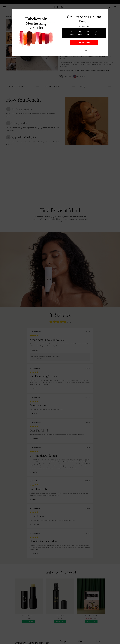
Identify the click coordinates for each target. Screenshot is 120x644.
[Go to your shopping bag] (116, 7)
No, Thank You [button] (84, 50)
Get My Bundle (84, 42)
